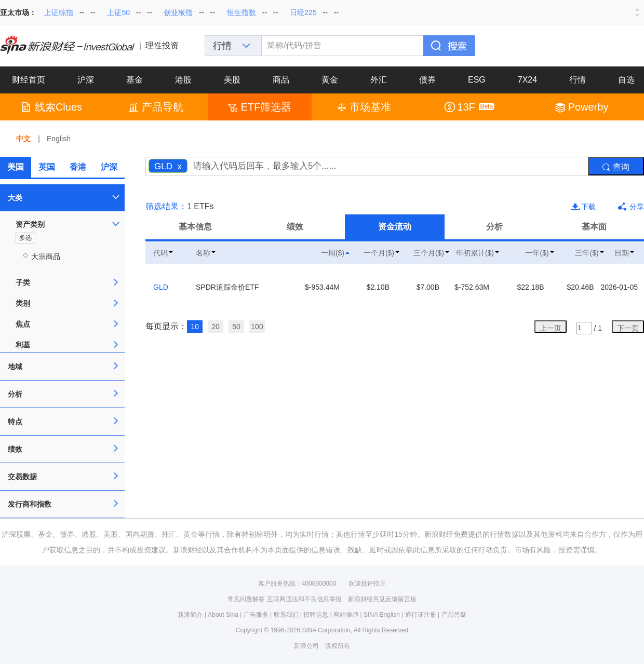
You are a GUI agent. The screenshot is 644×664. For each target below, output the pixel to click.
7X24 (527, 80)
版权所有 (338, 646)
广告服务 (256, 615)
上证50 (118, 12)
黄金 (330, 80)
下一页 (628, 328)
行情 (578, 80)
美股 (232, 80)
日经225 (303, 12)
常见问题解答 (246, 599)
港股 (183, 80)
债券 (427, 80)
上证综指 (59, 12)
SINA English (382, 615)
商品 (281, 80)
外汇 (379, 80)
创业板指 (178, 12)
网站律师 (346, 615)
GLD (161, 287)
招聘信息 (316, 615)
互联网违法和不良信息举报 (304, 599)
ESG (477, 80)
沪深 (86, 80)
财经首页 (29, 80)
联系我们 (286, 615)
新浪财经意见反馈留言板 (382, 599)
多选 (25, 238)
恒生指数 (242, 12)
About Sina (223, 615)
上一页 (551, 328)
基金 (135, 80)
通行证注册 (421, 615)
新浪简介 (190, 615)
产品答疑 (454, 615)
